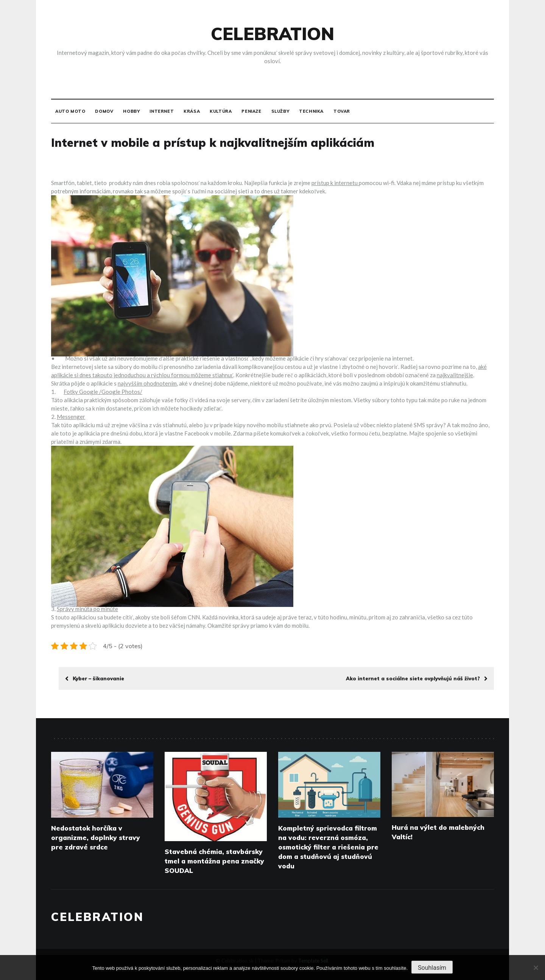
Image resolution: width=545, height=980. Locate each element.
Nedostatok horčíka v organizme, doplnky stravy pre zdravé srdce (96, 838)
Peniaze (251, 111)
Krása (192, 111)
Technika (311, 111)
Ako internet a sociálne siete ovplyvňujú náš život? (417, 678)
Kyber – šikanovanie (95, 678)
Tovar (342, 111)
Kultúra (221, 111)
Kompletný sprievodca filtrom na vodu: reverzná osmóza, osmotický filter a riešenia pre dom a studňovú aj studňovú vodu (328, 847)
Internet (162, 111)
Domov (104, 111)
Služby (280, 111)
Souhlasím (432, 968)
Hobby (131, 111)
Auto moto (70, 111)
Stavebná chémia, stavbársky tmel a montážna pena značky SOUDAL (214, 861)
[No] (536, 968)
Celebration (272, 34)
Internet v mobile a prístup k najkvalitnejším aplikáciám (213, 143)
